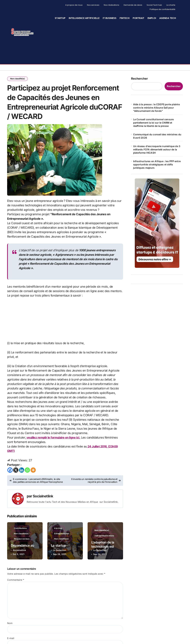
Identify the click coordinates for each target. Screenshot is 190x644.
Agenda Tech (168, 18)
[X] (16, 471)
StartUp (60, 18)
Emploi (152, 18)
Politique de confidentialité (162, 9)
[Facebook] (10, 471)
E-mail (11, 639)
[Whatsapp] (27, 471)
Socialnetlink (43, 497)
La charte (171, 5)
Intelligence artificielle (84, 18)
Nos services (93, 5)
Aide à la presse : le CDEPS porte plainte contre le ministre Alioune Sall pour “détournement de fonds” (156, 108)
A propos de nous (74, 5)
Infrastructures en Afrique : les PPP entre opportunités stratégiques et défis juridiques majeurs (157, 164)
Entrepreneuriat (62, 534)
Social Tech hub (154, 5)
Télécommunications (104, 536)
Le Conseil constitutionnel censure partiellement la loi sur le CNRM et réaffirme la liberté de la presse (153, 123)
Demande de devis (133, 5)
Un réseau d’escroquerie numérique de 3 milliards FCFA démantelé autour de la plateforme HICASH (157, 149)
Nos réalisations (111, 5)
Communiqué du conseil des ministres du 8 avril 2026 (157, 136)
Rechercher (139, 79)
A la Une (58, 529)
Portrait (138, 18)
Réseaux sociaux (22, 540)
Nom (10, 624)
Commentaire (16, 581)
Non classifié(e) (18, 79)
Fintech (125, 18)
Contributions (20, 529)
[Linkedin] (22, 471)
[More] (33, 471)
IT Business (110, 18)
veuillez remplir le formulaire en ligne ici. (53, 438)
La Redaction (60, 551)
